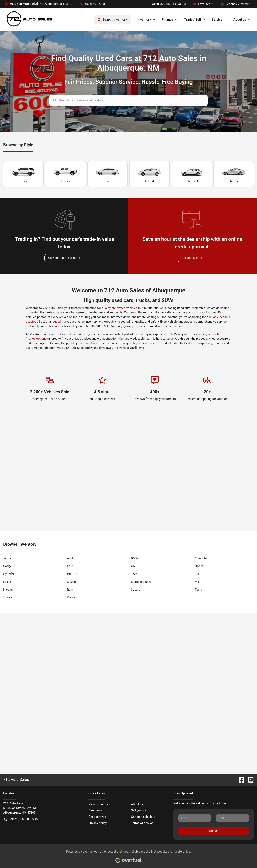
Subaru (136, 590)
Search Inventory (112, 20)
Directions (95, 810)
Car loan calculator (144, 817)
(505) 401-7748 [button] (93, 4)
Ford (70, 566)
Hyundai (9, 574)
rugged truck (60, 322)
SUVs (23, 174)
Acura (7, 558)
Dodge (8, 566)
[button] (40, 4)
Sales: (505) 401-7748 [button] (21, 819)
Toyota (8, 597)
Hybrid (150, 174)
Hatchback (192, 174)
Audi (70, 558)
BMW (134, 558)
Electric (234, 174)
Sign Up (214, 831)
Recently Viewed (234, 4)
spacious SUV (35, 322)
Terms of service (142, 823)
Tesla (198, 590)
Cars (107, 174)
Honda (199, 566)
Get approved (192, 258)
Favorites (202, 4)
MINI (198, 582)
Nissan (8, 590)
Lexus (7, 582)
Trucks (65, 174)
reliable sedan (218, 317)
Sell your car (139, 810)
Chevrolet (201, 558)
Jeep (134, 574)
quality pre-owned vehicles (120, 308)
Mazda (71, 582)
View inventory (98, 804)
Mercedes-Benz (141, 582)
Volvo (71, 597)
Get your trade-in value (65, 258)
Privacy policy (98, 823)
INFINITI (73, 574)
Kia (197, 574)
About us (137, 804)
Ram (70, 590)
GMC (134, 566)
